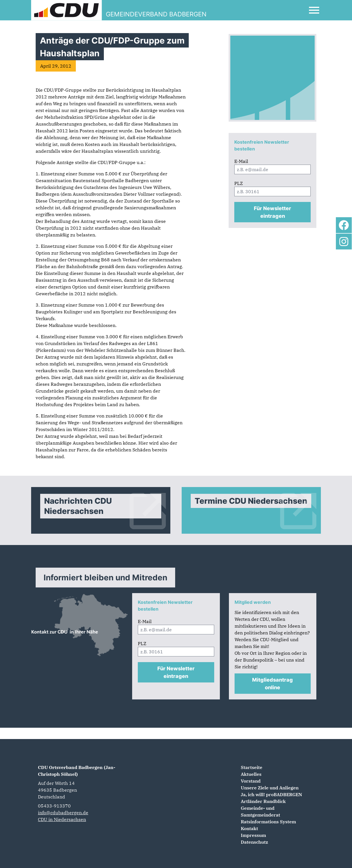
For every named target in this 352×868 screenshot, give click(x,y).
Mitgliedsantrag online (272, 684)
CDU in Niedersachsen (62, 819)
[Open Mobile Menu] (314, 10)
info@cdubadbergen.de (63, 813)
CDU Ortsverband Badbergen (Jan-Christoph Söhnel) (77, 771)
